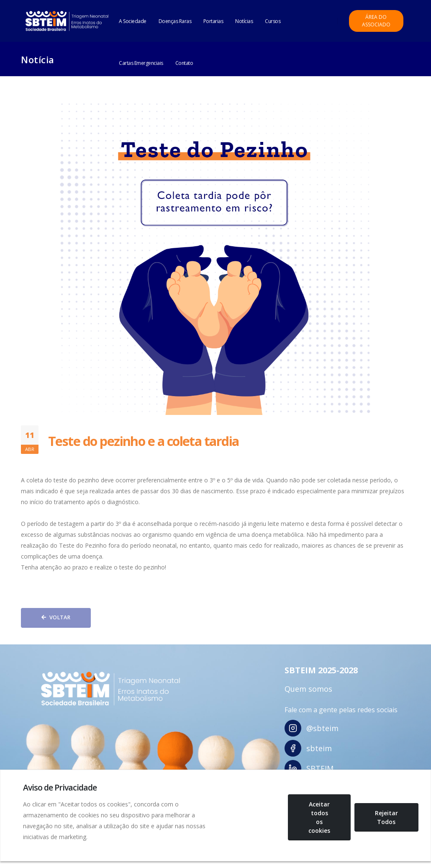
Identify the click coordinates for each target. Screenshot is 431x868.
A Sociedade (133, 21)
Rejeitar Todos (386, 817)
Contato (184, 63)
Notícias (244, 21)
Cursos (273, 21)
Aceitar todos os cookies (319, 817)
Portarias (213, 21)
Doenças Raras (175, 21)
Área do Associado (376, 21)
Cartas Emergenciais (141, 63)
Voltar (56, 617)
